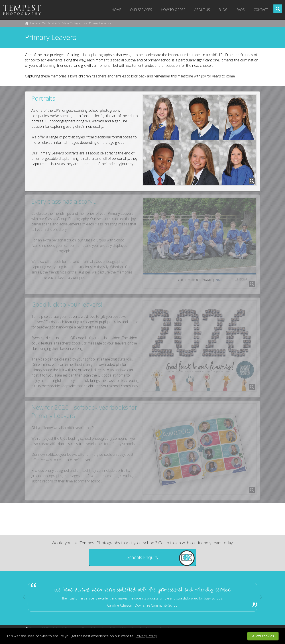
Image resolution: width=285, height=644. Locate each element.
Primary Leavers (99, 23)
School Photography (73, 23)
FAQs (241, 10)
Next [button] (261, 597)
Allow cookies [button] (263, 636)
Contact (261, 10)
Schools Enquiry (143, 557)
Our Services (141, 10)
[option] (142, 597)
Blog (223, 10)
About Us (202, 10)
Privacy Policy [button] (146, 636)
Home (116, 10)
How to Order (173, 10)
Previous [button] (24, 597)
